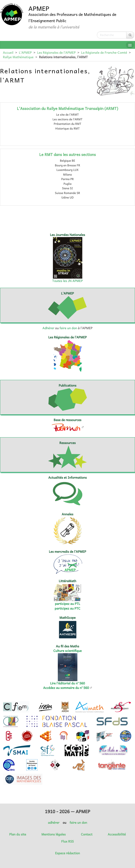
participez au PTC (67, 608)
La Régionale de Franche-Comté (104, 53)
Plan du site (18, 834)
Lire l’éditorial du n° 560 (68, 683)
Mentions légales (53, 834)
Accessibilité (117, 834)
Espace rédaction (67, 853)
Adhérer (48, 328)
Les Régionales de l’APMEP (56, 53)
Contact (87, 834)
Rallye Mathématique (18, 57)
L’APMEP (25, 53)
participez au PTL (67, 604)
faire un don (68, 328)
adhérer (53, 823)
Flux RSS (68, 841)
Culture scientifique (67, 651)
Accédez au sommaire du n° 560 (66, 688)
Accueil (8, 53)
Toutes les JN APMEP (68, 281)
